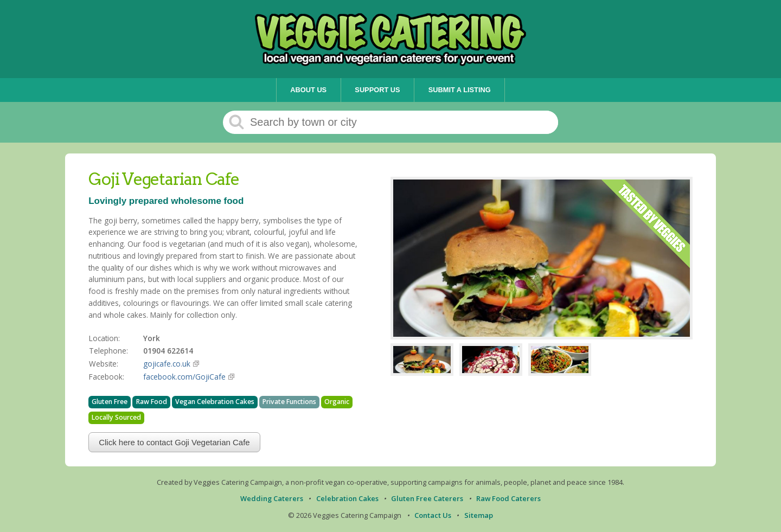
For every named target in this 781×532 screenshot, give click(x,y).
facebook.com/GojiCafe (184, 377)
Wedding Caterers (272, 498)
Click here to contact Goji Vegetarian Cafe (174, 442)
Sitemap (479, 515)
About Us (308, 90)
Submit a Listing (460, 90)
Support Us (377, 90)
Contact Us (433, 515)
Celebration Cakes (347, 498)
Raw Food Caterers (508, 498)
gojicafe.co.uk (167, 364)
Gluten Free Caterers (427, 498)
